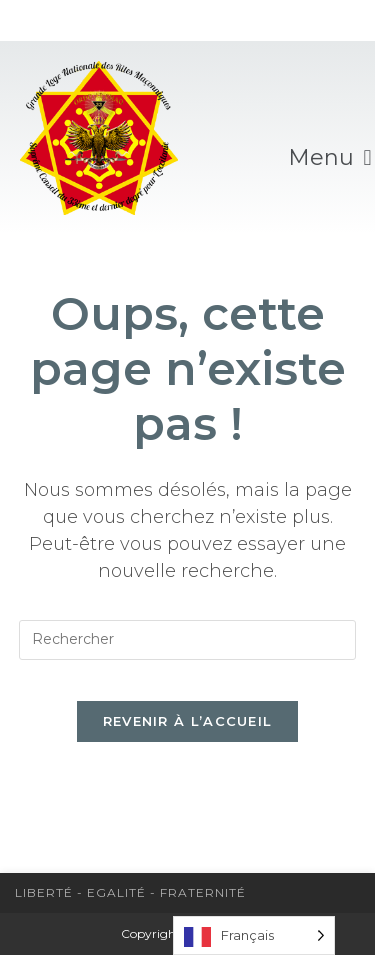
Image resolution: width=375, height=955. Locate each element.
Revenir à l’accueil (188, 721)
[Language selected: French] (254, 935)
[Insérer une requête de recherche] (188, 640)
